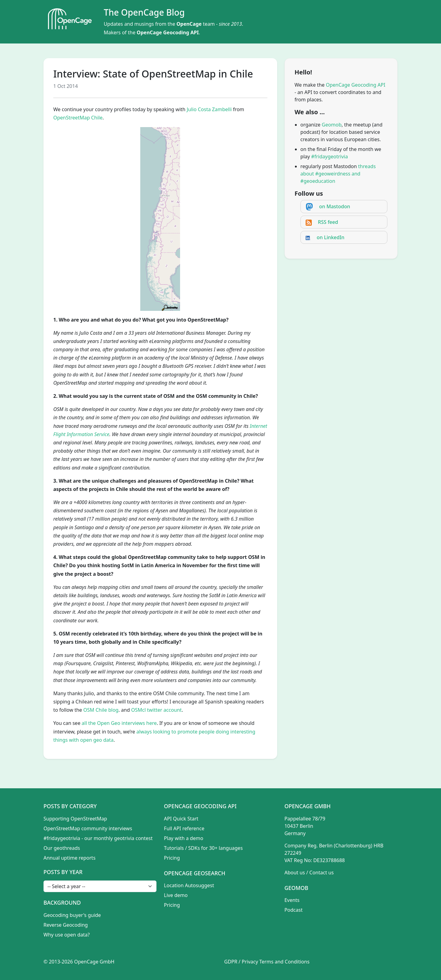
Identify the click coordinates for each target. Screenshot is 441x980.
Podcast (294, 910)
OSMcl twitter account (156, 710)
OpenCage (189, 24)
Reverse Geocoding (66, 925)
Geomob (332, 125)
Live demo (176, 895)
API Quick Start (181, 819)
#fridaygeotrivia (330, 156)
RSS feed (328, 222)
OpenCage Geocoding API (168, 32)
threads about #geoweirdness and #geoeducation (338, 174)
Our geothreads (62, 848)
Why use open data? (67, 935)
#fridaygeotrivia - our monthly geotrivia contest (98, 838)
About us (295, 873)
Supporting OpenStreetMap (75, 819)
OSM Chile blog (101, 710)
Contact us (322, 873)
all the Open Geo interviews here (119, 723)
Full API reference (184, 828)
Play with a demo (183, 838)
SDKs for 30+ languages (216, 848)
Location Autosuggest (189, 885)
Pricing (172, 858)
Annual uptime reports (70, 858)
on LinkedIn (331, 237)
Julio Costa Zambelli (209, 109)
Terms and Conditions (285, 962)
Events (292, 900)
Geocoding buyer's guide (72, 915)
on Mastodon (335, 206)
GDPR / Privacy (241, 962)
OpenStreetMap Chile (78, 118)
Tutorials (174, 848)
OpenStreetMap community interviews (88, 828)
